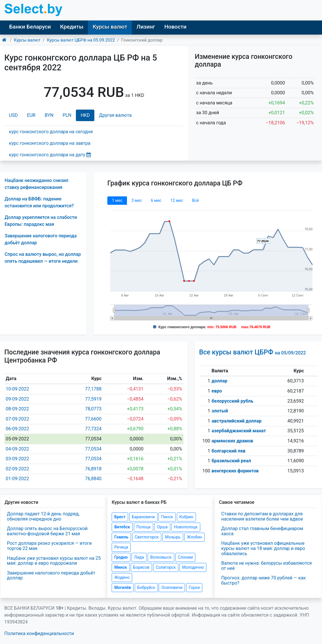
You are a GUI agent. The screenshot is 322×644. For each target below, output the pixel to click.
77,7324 (93, 429)
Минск (120, 567)
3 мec (136, 200)
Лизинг (146, 27)
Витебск (122, 527)
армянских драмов (232, 441)
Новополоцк (186, 527)
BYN (49, 115)
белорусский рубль (232, 401)
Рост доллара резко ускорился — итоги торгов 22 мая (49, 546)
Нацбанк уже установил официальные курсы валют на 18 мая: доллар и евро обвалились (263, 548)
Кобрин (186, 517)
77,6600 (93, 419)
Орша (162, 527)
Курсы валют (110, 27)
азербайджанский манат (239, 431)
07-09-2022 (17, 419)
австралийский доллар (236, 421)
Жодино (122, 577)
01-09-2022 (17, 479)
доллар (219, 381)
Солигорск (166, 567)
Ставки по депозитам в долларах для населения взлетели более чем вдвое (262, 516)
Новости (175, 27)
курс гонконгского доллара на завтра (50, 143)
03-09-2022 (17, 459)
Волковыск (161, 557)
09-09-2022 (17, 399)
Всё (195, 200)
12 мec (177, 200)
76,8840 (93, 479)
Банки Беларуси (30, 27)
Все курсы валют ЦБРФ (252, 352)
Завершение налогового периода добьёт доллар (51, 576)
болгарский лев (229, 451)
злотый (220, 411)
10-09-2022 (17, 389)
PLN (67, 115)
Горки (194, 587)
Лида (139, 557)
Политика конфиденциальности (39, 633)
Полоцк (144, 527)
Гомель (121, 537)
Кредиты (72, 27)
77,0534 (93, 449)
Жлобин (195, 537)
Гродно (121, 557)
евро (217, 391)
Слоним (186, 557)
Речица (121, 547)
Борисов (141, 567)
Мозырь (173, 537)
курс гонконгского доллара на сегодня (51, 132)
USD (13, 115)
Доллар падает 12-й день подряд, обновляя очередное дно (43, 516)
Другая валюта (115, 115)
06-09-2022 (17, 429)
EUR (31, 115)
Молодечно (193, 567)
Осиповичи (172, 587)
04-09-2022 (17, 449)
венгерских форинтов (235, 471)
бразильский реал (231, 461)
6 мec (156, 200)
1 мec (117, 200)
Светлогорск (147, 537)
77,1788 (93, 389)
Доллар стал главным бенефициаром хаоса (262, 531)
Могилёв (122, 587)
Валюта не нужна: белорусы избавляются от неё (267, 566)
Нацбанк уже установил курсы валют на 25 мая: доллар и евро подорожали (54, 561)
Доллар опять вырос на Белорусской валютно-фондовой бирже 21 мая (47, 531)
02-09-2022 (17, 469)
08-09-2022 (17, 409)
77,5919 (93, 399)
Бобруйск (146, 587)
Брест (120, 517)
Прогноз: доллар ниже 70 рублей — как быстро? (264, 580)
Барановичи (143, 517)
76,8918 (93, 469)
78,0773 (93, 409)
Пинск (167, 517)
